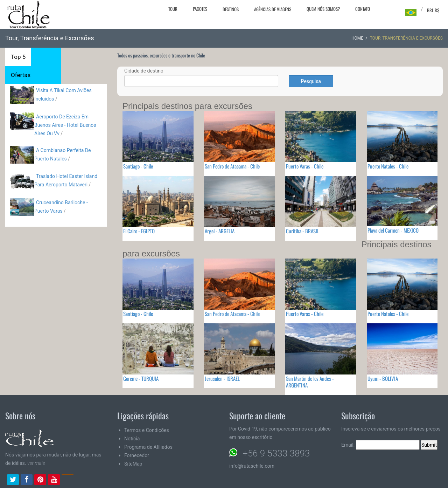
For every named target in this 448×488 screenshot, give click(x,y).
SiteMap (133, 464)
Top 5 (18, 57)
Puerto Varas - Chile (305, 166)
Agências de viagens (273, 9)
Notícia (132, 439)
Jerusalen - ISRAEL (222, 378)
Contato (363, 9)
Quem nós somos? (323, 9)
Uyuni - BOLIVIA (383, 378)
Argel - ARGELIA (220, 231)
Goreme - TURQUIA (141, 378)
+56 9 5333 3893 (276, 453)
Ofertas (21, 75)
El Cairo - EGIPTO (139, 231)
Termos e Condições (147, 430)
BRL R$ (433, 10)
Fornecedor (137, 455)
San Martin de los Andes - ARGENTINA (310, 382)
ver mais (36, 463)
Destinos (231, 9)
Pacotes (200, 9)
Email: (380, 445)
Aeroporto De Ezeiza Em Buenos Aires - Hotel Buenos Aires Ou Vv (65, 125)
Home (357, 38)
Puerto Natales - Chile (388, 166)
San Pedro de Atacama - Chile (232, 166)
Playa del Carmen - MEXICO (393, 230)
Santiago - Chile (138, 166)
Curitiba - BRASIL (303, 231)
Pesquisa (311, 81)
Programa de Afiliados (148, 447)
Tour (173, 9)
